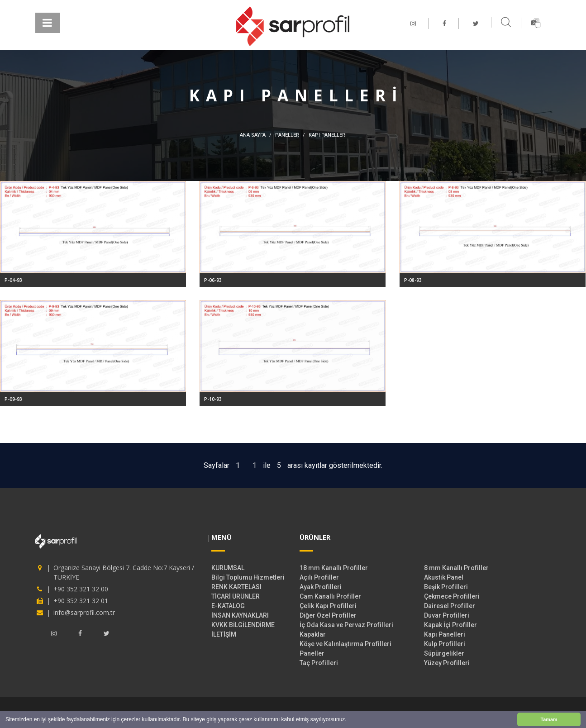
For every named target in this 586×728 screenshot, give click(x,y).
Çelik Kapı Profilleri (328, 606)
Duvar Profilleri (447, 615)
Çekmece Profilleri (452, 596)
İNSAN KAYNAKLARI (240, 615)
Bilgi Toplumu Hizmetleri (248, 577)
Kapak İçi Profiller (450, 625)
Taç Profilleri (319, 663)
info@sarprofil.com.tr (84, 612)
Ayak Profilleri (321, 587)
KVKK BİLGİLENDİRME (243, 625)
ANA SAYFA (253, 135)
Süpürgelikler (444, 653)
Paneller (312, 653)
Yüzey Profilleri (447, 663)
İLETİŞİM (224, 634)
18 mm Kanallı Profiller (334, 568)
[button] (349, 720)
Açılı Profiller (319, 577)
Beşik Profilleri (446, 587)
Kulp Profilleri (445, 644)
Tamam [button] (549, 719)
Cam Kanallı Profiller (330, 596)
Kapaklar (313, 634)
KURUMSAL (228, 568)
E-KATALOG (228, 606)
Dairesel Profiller (450, 606)
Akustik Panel (444, 577)
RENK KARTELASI (236, 587)
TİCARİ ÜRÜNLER (236, 596)
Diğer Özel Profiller (328, 615)
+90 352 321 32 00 (81, 589)
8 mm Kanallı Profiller (456, 568)
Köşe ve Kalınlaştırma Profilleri (345, 644)
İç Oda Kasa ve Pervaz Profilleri (346, 625)
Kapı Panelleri (445, 634)
